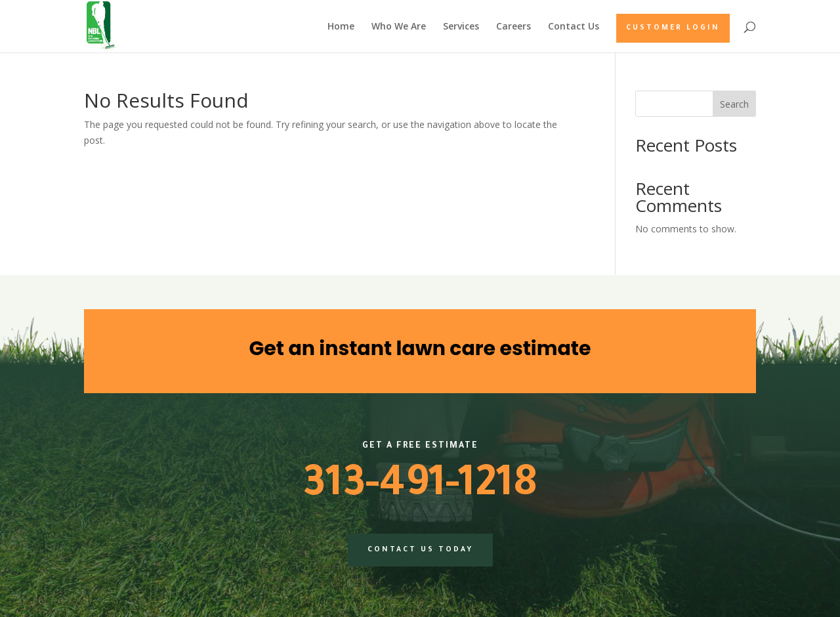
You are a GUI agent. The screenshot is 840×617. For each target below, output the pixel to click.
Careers (514, 27)
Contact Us (574, 27)
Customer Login (673, 28)
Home (341, 27)
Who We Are (399, 27)
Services (461, 27)
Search (734, 104)
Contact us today (420, 550)
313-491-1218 (420, 488)
